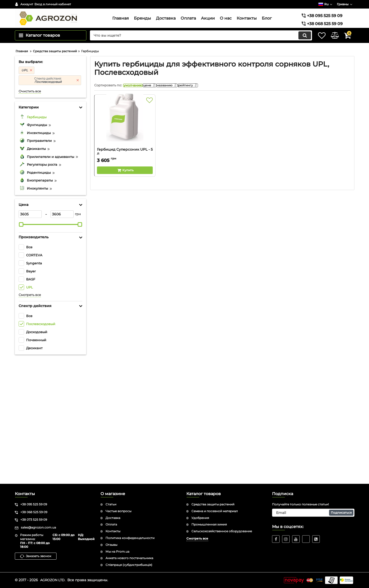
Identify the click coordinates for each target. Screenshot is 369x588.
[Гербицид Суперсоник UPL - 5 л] (125, 249)
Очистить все (30, 217)
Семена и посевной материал (215, 511)
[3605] (30, 340)
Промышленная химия (209, 524)
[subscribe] (313, 513)
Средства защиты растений (213, 504)
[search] (194, 46)
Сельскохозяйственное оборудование (222, 531)
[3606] (62, 340)
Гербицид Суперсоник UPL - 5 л (125, 281)
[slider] (21, 350)
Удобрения (200, 518)
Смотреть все (30, 420)
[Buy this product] (125, 297)
